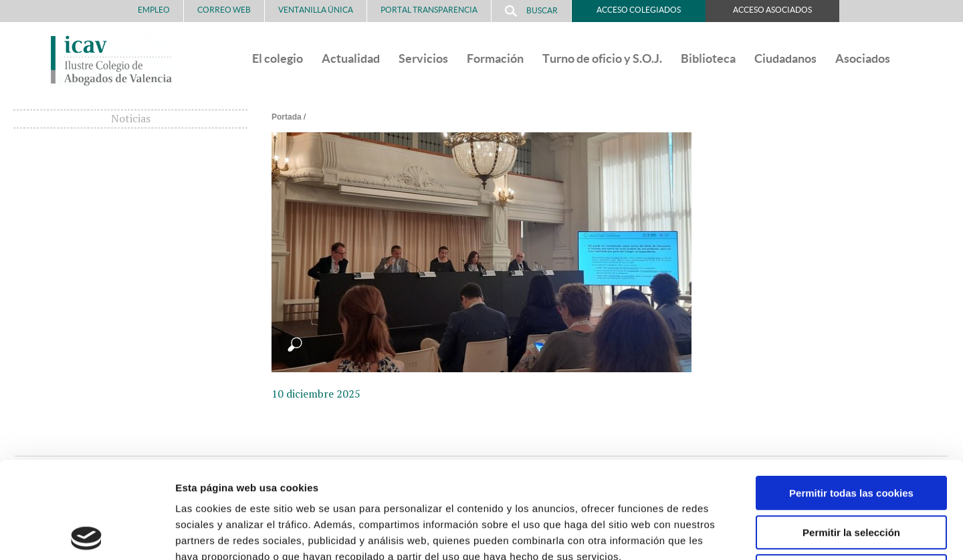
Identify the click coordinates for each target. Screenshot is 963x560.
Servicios (423, 58)
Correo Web (224, 10)
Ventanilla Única (316, 10)
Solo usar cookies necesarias (851, 475)
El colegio (278, 58)
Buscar (531, 11)
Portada (287, 117)
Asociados (863, 58)
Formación (495, 58)
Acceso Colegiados (639, 10)
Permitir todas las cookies (851, 397)
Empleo (154, 10)
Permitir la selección (851, 436)
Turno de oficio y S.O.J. (602, 58)
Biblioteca (708, 58)
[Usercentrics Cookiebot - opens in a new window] (87, 534)
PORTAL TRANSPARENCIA (429, 10)
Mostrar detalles (719, 534)
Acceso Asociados (772, 10)
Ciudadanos (785, 58)
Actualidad (351, 58)
